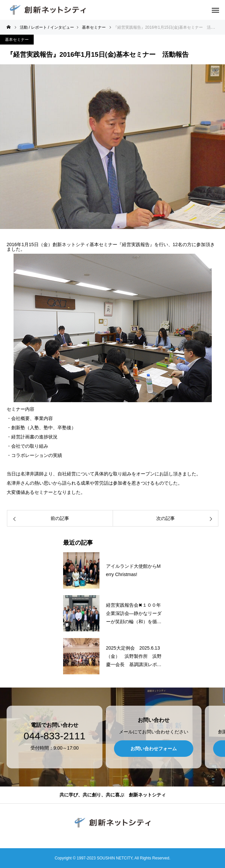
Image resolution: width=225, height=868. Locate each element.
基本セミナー (17, 40)
